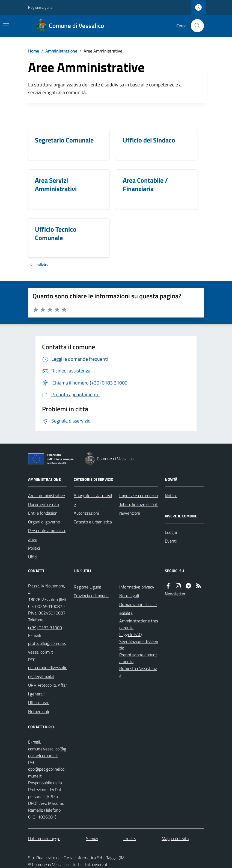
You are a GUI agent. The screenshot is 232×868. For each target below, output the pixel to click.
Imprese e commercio (139, 496)
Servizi (92, 838)
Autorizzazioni (86, 513)
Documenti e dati (44, 504)
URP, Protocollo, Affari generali (47, 689)
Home (34, 51)
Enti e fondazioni (43, 513)
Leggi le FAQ (131, 634)
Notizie (171, 496)
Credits (130, 838)
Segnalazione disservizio (139, 645)
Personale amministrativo (47, 535)
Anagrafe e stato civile (93, 500)
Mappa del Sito (175, 838)
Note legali (129, 596)
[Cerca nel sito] (195, 26)
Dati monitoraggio (44, 838)
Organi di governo (44, 522)
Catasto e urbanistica (93, 522)
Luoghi (171, 532)
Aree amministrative (47, 496)
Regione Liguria (40, 7)
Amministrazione (61, 51)
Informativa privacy (137, 587)
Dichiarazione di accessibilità (138, 609)
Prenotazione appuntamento (138, 658)
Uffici (33, 557)
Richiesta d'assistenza (138, 672)
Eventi (171, 541)
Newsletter (175, 594)
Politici (34, 548)
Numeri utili (38, 711)
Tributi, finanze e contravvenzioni (139, 509)
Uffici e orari (39, 703)
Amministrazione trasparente (139, 624)
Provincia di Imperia (91, 596)
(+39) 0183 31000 (45, 628)
